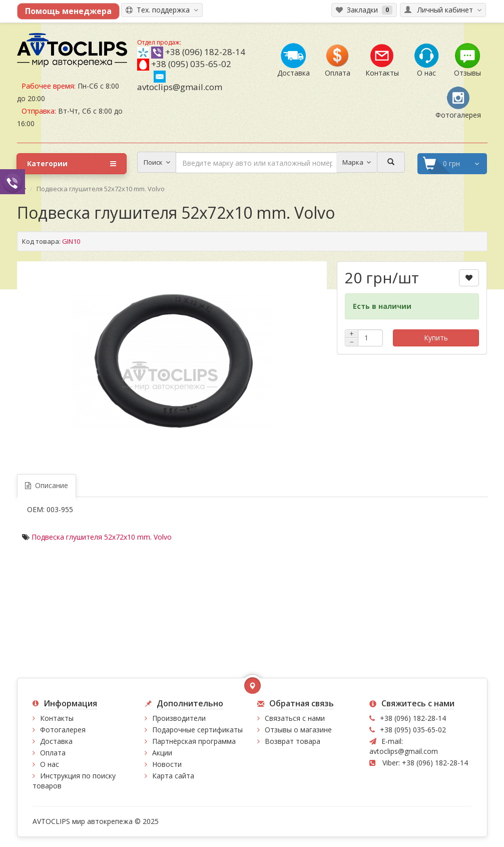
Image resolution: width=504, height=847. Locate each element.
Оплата (53, 753)
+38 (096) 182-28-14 (205, 52)
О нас (50, 764)
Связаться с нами (295, 718)
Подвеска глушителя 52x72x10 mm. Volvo (102, 537)
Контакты (57, 718)
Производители (179, 718)
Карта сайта (173, 776)
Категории (72, 164)
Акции (162, 753)
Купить (436, 338)
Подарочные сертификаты (197, 730)
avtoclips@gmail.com (180, 82)
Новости (167, 764)
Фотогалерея (63, 730)
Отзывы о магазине (298, 730)
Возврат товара (293, 741)
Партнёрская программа (194, 741)
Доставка (56, 741)
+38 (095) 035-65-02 (191, 64)
